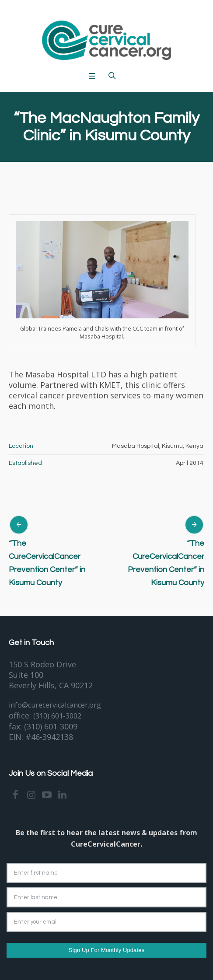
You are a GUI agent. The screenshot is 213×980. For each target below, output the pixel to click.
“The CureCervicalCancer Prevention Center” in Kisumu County (47, 563)
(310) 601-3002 (57, 716)
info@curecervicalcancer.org (55, 705)
